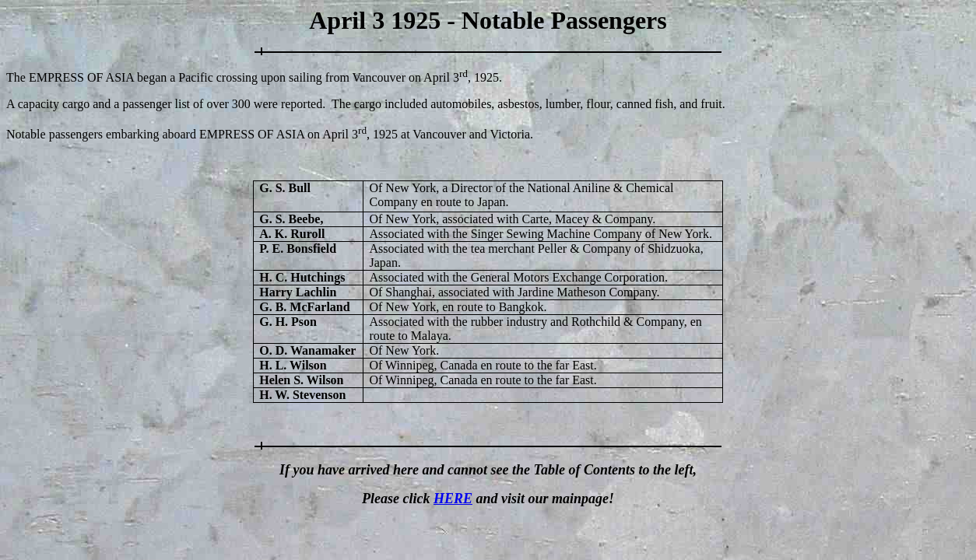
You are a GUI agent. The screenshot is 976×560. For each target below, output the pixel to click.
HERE (453, 499)
